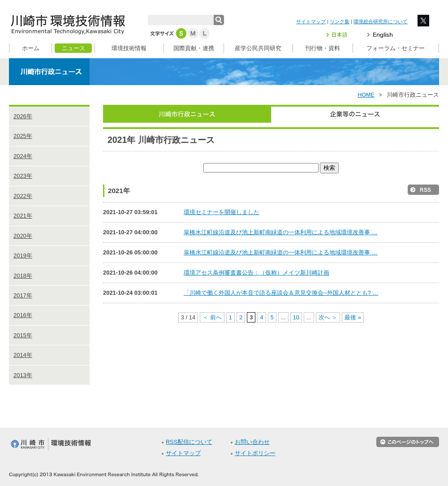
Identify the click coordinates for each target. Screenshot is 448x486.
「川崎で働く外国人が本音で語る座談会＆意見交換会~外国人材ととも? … (281, 293)
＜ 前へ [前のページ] (212, 317)
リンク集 (340, 22)
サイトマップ (311, 22)
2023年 (23, 176)
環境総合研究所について (381, 22)
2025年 (23, 136)
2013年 (23, 375)
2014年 (23, 355)
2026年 (23, 116)
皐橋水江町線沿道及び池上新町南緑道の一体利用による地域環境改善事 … (281, 232)
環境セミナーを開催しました (222, 212)
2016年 (23, 315)
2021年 (23, 216)
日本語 (342, 35)
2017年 (23, 295)
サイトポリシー (255, 453)
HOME (366, 95)
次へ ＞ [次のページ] (328, 317)
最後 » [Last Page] (353, 317)
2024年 (23, 156)
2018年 (23, 276)
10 (296, 317)
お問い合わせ (252, 442)
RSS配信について (189, 442)
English (380, 35)
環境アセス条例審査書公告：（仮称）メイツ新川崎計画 (256, 273)
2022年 (23, 196)
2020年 (23, 236)
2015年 (23, 335)
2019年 (23, 256)
